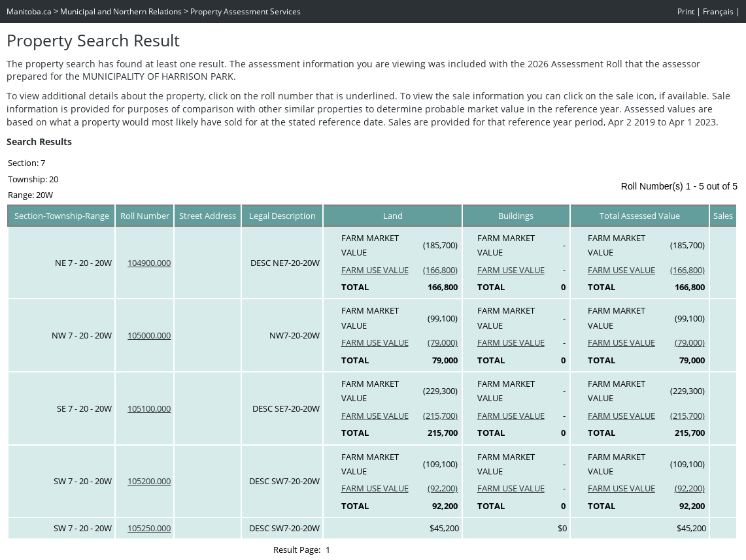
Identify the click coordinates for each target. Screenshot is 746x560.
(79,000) (443, 342)
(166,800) (440, 270)
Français (718, 11)
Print (686, 11)
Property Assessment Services (246, 11)
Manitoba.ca (29, 11)
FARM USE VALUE (375, 270)
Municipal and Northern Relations (121, 11)
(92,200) (443, 488)
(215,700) (440, 416)
